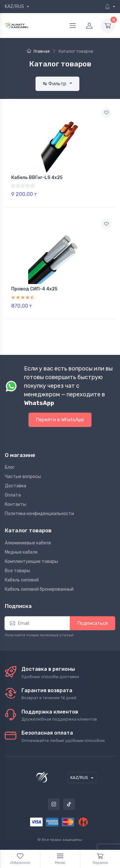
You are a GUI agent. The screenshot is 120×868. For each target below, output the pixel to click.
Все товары (17, 571)
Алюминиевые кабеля (28, 543)
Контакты (16, 504)
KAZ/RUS (15, 7)
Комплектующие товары (31, 561)
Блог (10, 467)
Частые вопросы (23, 477)
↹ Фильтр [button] (55, 84)
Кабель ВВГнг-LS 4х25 (37, 178)
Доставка (16, 486)
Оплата (13, 495)
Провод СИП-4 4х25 (34, 289)
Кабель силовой (22, 580)
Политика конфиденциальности (39, 514)
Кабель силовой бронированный (39, 589)
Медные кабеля (21, 552)
